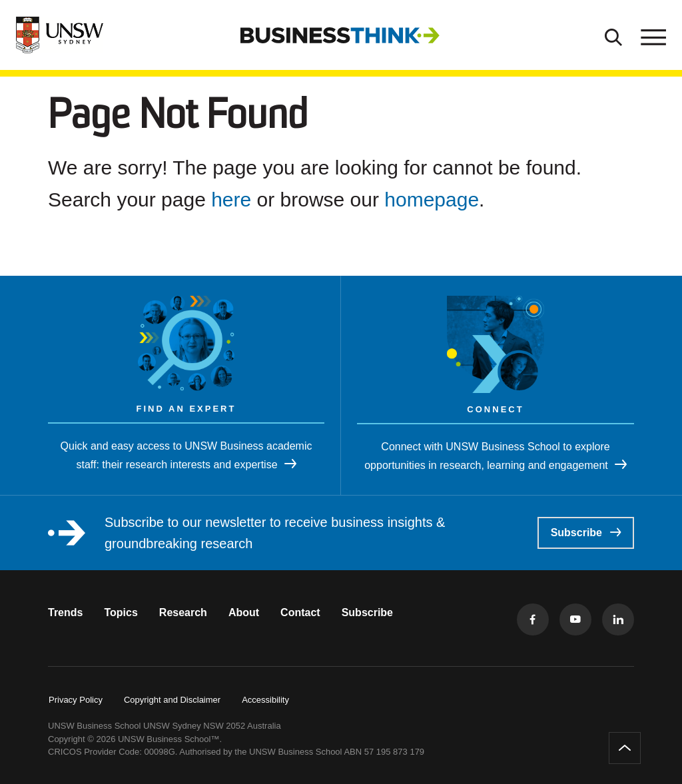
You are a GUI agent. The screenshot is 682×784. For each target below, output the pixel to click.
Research (183, 612)
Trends (65, 612)
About (244, 612)
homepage (432, 199)
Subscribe (586, 533)
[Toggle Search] (613, 35)
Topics (121, 612)
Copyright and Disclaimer (172, 700)
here (231, 199)
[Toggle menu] (652, 35)
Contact (300, 612)
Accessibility (265, 700)
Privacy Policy (76, 700)
